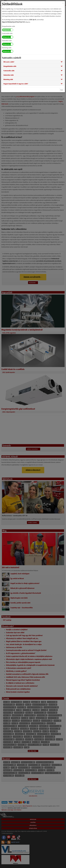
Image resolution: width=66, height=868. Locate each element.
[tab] (33, 62)
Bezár (62, 90)
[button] (9, 62)
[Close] (63, 3)
